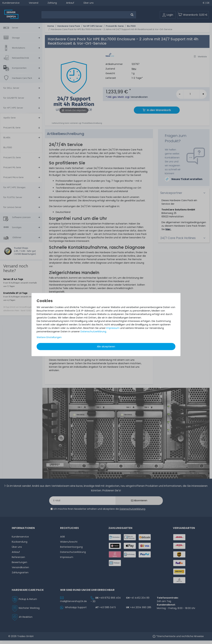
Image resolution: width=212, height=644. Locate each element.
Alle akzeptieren (106, 346)
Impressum (113, 328)
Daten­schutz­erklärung (93, 331)
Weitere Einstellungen (49, 337)
